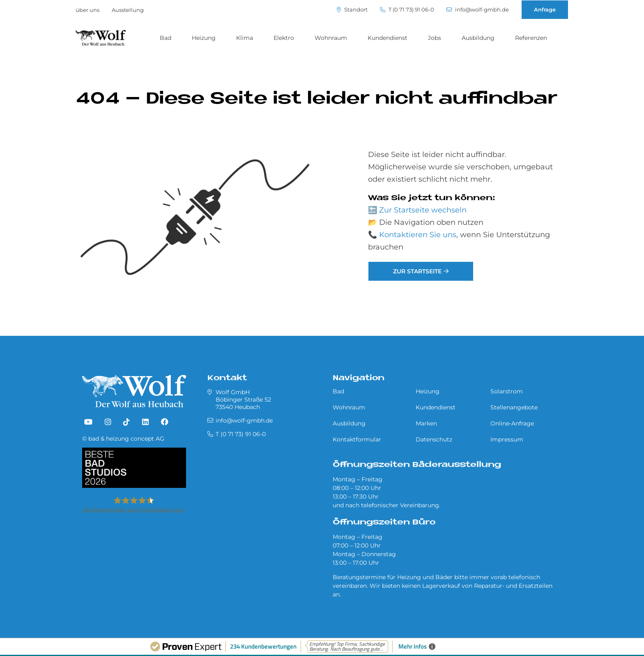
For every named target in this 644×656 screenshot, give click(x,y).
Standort (352, 10)
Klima (245, 38)
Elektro (284, 38)
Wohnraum (331, 38)
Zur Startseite (417, 271)
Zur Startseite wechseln (423, 210)
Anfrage (545, 9)
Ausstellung (128, 10)
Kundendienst (388, 38)
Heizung (204, 38)
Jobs (435, 38)
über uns (87, 10)
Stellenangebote (514, 407)
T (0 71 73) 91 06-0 (407, 10)
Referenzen (531, 38)
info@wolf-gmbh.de (478, 10)
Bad (166, 38)
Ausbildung (478, 38)
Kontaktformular (357, 439)
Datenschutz (434, 439)
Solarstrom (507, 391)
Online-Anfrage (512, 423)
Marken (426, 423)
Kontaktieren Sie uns (418, 235)
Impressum (507, 439)
